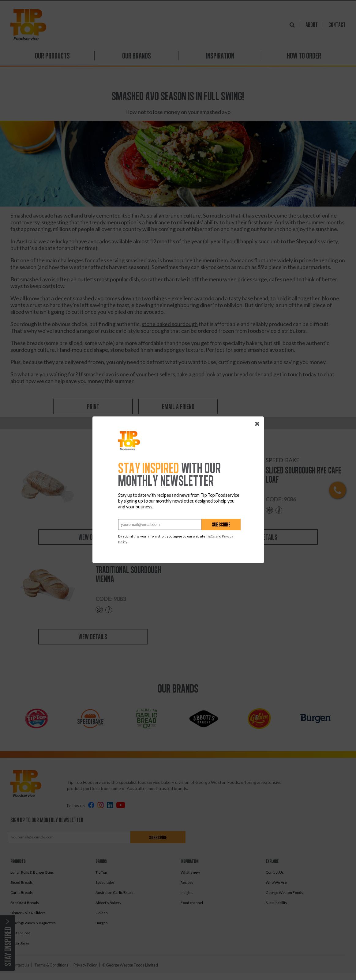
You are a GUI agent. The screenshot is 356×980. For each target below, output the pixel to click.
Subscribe (221, 525)
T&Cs (210, 536)
